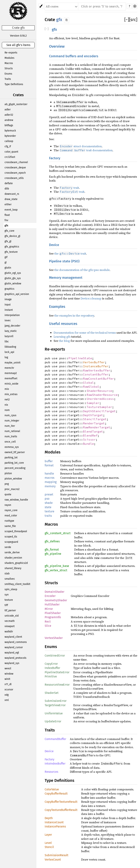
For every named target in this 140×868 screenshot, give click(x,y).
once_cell (10, 442)
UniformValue (54, 713)
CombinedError (55, 656)
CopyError (51, 664)
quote (8, 494)
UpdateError (53, 721)
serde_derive (12, 552)
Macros (9, 63)
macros (49, 478)
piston (8, 473)
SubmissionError (56, 701)
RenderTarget (94, 423)
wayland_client (13, 637)
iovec (8, 320)
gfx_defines (52, 541)
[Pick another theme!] (41, 6)
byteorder (10, 136)
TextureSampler (99, 407)
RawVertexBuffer (97, 370)
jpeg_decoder (12, 326)
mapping (51, 482)
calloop (9, 141)
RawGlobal (91, 387)
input (8, 305)
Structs (9, 68)
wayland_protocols (15, 658)
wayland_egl (12, 653)
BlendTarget (93, 431)
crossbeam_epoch (15, 173)
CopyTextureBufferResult (61, 810)
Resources (51, 772)
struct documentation (81, 146)
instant (9, 310)
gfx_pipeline (53, 554)
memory (50, 486)
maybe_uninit (12, 363)
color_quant (11, 152)
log (6, 357)
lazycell (9, 336)
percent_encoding (15, 468)
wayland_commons (16, 642)
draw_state (11, 199)
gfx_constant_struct (58, 533)
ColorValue (52, 789)
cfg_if (8, 146)
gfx (6, 226)
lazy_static (11, 331)
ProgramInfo (53, 617)
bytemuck (10, 131)
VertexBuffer (94, 362)
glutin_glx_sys (13, 278)
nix (6, 405)
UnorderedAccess (100, 399)
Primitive (51, 676)
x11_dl (8, 684)
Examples (57, 307)
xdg (7, 695)
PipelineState (80, 358)
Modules (9, 58)
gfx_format (52, 550)
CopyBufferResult (56, 794)
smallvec (10, 579)
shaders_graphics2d (16, 563)
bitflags (9, 125)
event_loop (11, 210)
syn (7, 595)
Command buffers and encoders (74, 56)
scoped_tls (11, 537)
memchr (9, 368)
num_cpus (10, 415)
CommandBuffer (55, 739)
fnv (6, 220)
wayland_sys (12, 663)
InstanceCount (54, 822)
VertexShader (54, 638)
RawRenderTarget (97, 427)
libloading (10, 347)
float (7, 215)
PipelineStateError (57, 672)
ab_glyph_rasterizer (16, 104)
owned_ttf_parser (15, 452)
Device (54, 245)
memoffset (11, 378)
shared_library (13, 568)
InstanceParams (55, 826)
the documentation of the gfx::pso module (82, 270)
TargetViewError (55, 705)
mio (7, 389)
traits (48, 516)
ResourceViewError (57, 685)
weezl (8, 668)
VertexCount (53, 860)
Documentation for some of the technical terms (85, 333)
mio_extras (11, 394)
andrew (9, 120)
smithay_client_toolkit (17, 584)
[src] (133, 20)
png (7, 484)
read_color (11, 516)
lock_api (9, 352)
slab (7, 574)
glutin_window (13, 284)
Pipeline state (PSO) (64, 261)
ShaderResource (99, 391)
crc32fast (10, 157)
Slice (48, 626)
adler (8, 110)
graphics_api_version (17, 294)
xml (7, 700)
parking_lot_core (14, 463)
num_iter (10, 426)
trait (69, 188)
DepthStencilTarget (99, 411)
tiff (6, 605)
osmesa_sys (12, 447)
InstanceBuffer (96, 366)
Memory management (66, 278)
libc (7, 342)
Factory (55, 158)
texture (9, 600)
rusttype (9, 521)
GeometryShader (56, 600)
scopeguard (11, 542)
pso (47, 499)
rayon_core (11, 510)
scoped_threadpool (16, 531)
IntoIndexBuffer (55, 764)
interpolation (12, 315)
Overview (57, 46)
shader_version (13, 558)
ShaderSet (52, 693)
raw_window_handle (16, 500)
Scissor (89, 439)
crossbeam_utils (14, 178)
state (48, 507)
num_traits (11, 436)
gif (6, 257)
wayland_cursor (14, 647)
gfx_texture (11, 252)
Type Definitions (14, 84)
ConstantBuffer (96, 374)
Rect (48, 622)
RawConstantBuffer (98, 379)
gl (6, 262)
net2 (7, 400)
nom (7, 410)
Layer (48, 835)
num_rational (12, 431)
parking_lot (11, 458)
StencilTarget (95, 419)
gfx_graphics (12, 247)
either (8, 204)
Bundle (88, 444)
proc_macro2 (12, 489)
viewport (10, 626)
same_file (10, 526)
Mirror (49, 609)
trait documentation (86, 150)
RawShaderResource (102, 395)
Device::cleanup (91, 298)
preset (49, 494)
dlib (7, 189)
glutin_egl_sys (13, 273)
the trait (70, 253)
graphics (9, 289)
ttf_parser (10, 610)
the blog (64, 341)
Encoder (50, 596)
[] (127, 20)
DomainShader (55, 592)
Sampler (93, 403)
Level (48, 843)
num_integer (12, 421)
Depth (49, 818)
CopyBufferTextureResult (61, 802)
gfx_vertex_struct (56, 570)
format (49, 465)
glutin (8, 268)
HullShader (52, 604)
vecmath (10, 621)
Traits (8, 79)
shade (49, 503)
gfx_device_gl (12, 236)
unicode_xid (12, 616)
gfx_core (9, 231)
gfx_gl (8, 241)
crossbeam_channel (16, 162)
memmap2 (11, 373)
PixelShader (53, 613)
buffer (49, 461)
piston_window (13, 479)
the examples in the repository (74, 315)
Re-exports (11, 53)
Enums (8, 74)
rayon (8, 505)
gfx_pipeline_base (57, 566)
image (8, 299)
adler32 (9, 115)
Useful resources (63, 324)
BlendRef (90, 435)
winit (7, 679)
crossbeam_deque (15, 168)
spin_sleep (11, 589)
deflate (9, 183)
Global (88, 383)
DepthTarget (93, 415)
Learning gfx (62, 337)
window (9, 674)
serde (8, 547)
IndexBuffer (52, 668)
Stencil (49, 847)
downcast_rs (12, 194)
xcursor (9, 690)
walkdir (9, 632)
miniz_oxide (11, 384)
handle (49, 474)
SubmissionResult (57, 855)
